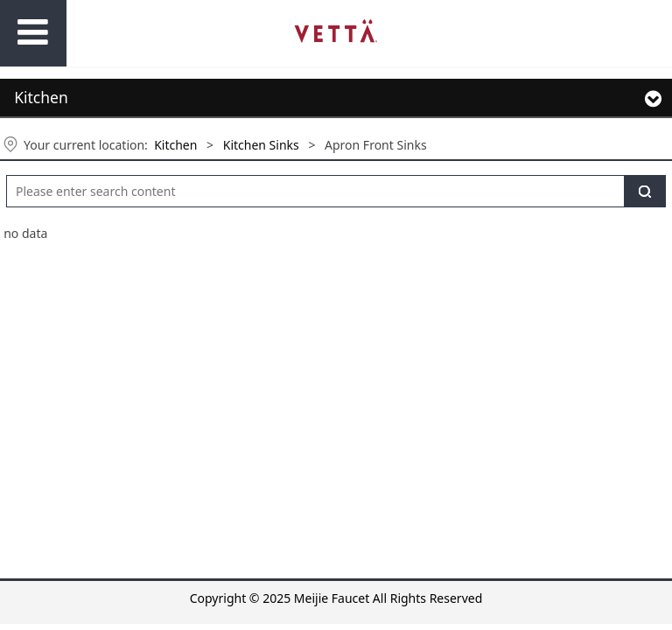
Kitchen (175, 145)
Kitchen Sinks (261, 145)
